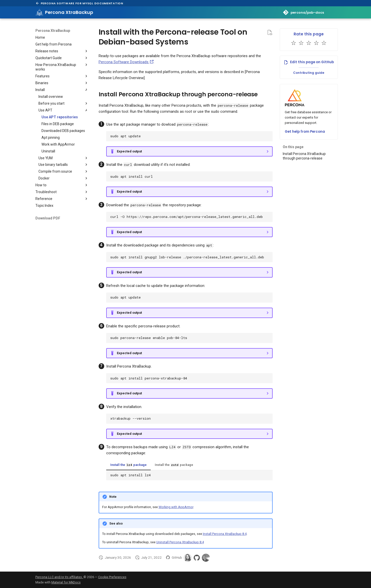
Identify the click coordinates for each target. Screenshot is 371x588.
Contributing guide (309, 73)
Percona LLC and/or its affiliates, (59, 577)
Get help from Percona (305, 132)
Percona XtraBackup (53, 31)
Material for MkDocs (66, 582)
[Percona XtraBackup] (39, 12)
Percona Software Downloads (126, 62)
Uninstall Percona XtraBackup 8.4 (180, 542)
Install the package (129, 465)
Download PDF (48, 218)
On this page (293, 147)
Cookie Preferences (112, 577)
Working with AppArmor (176, 507)
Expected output (129, 151)
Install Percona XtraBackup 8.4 (225, 534)
